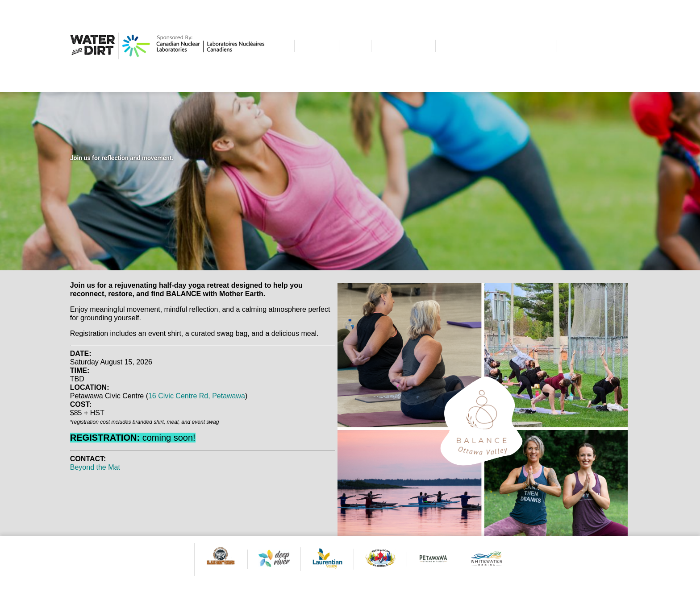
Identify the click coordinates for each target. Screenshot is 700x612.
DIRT (355, 46)
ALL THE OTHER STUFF (496, 46)
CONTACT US (594, 46)
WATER (317, 46)
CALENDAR (403, 46)
